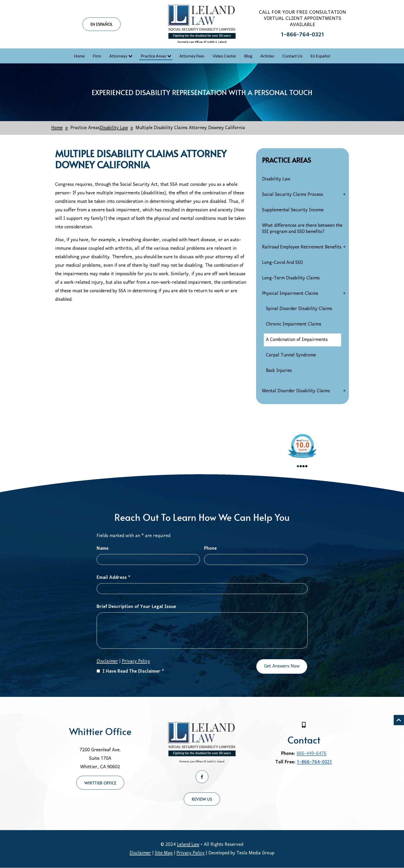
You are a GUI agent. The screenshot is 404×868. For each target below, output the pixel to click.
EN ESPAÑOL (102, 24)
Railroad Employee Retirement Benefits (302, 247)
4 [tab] (306, 466)
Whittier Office (100, 783)
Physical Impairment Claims (290, 294)
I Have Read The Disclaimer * (130, 671)
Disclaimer (107, 661)
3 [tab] (304, 466)
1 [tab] (298, 466)
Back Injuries (279, 371)
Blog (248, 56)
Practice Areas (153, 56)
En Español (320, 56)
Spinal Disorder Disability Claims (299, 309)
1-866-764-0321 (303, 35)
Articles (267, 56)
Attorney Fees (192, 56)
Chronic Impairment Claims (294, 324)
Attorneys (118, 56)
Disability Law (276, 179)
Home (79, 56)
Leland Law (188, 845)
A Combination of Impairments (297, 340)
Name (103, 549)
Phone (210, 549)
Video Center (224, 56)
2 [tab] (301, 466)
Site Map (164, 853)
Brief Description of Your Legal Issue (136, 607)
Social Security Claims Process (293, 195)
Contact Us (292, 56)
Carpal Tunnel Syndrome (291, 355)
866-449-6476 (312, 754)
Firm (97, 56)
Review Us (202, 799)
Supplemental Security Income (293, 210)
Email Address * (113, 578)
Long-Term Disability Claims (291, 278)
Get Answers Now (282, 666)
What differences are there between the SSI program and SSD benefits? (302, 229)
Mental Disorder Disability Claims (296, 391)
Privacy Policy (136, 661)
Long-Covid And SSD (283, 263)
